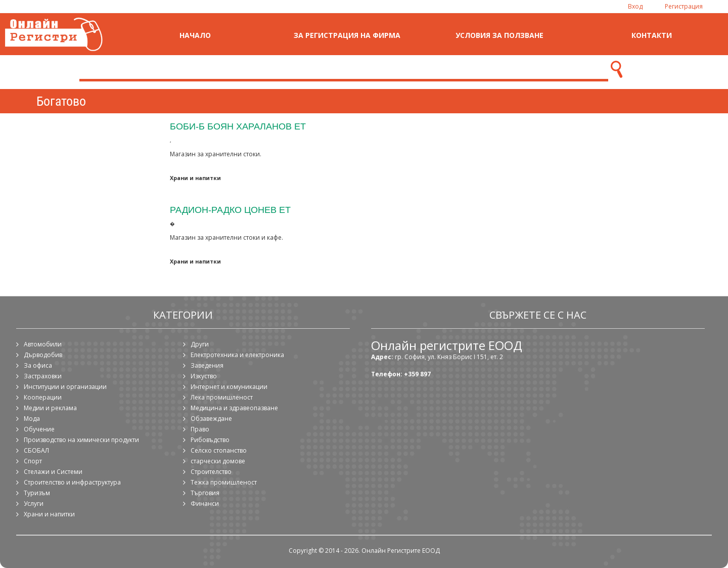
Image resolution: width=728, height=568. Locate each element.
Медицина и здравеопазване (234, 408)
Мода (32, 419)
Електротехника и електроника (237, 355)
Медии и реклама (50, 408)
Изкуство (204, 376)
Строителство (211, 472)
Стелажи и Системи (53, 472)
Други (200, 344)
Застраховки (43, 376)
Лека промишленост (222, 397)
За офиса (38, 365)
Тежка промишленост (224, 482)
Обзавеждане (211, 419)
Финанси (205, 504)
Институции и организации (65, 387)
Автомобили (43, 344)
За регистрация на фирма (347, 35)
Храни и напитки (195, 178)
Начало (195, 35)
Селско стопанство (219, 450)
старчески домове (218, 461)
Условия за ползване (499, 35)
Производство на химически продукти (81, 440)
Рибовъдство (210, 440)
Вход (635, 6)
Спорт (33, 461)
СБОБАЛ (36, 450)
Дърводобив (43, 355)
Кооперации (43, 397)
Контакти (652, 35)
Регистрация (684, 6)
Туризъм (37, 493)
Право (200, 429)
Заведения (207, 365)
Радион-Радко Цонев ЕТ (230, 210)
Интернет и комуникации (229, 387)
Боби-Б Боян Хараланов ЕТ (238, 126)
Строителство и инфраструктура (72, 482)
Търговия (205, 493)
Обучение (39, 429)
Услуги (34, 504)
